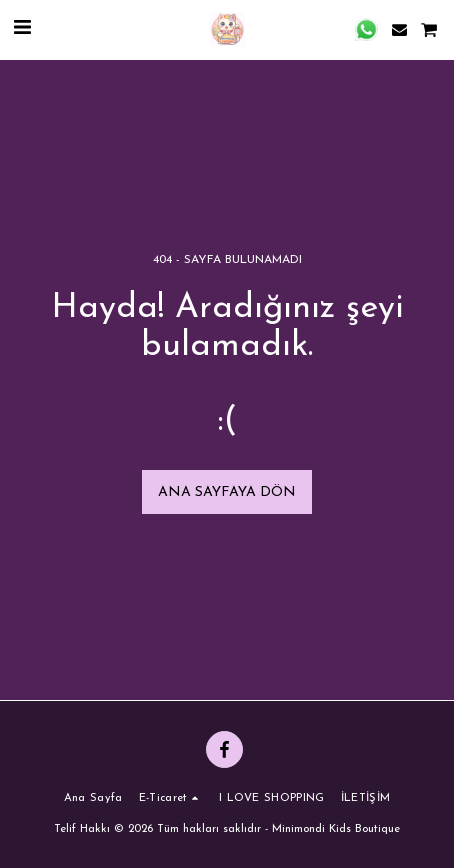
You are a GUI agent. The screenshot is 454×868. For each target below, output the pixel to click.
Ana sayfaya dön (227, 492)
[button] (22, 29)
